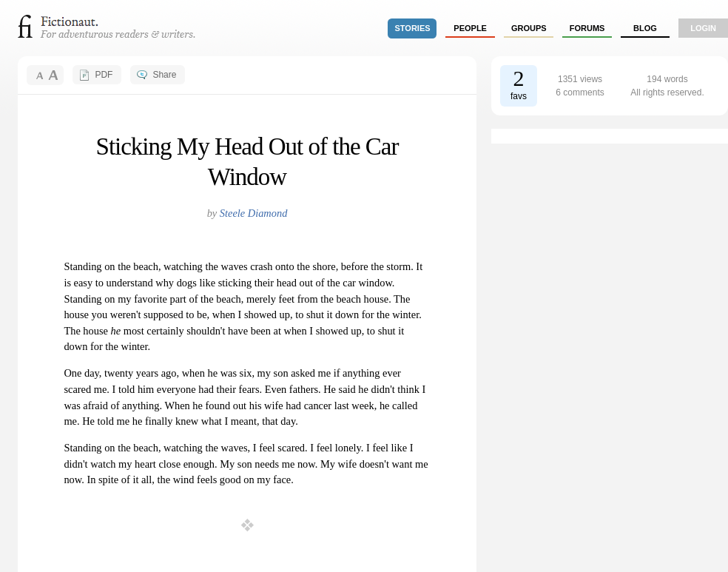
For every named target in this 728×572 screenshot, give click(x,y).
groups (529, 28)
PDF (104, 75)
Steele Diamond (254, 213)
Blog (645, 28)
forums (587, 28)
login (703, 28)
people (470, 28)
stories (413, 28)
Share (164, 75)
